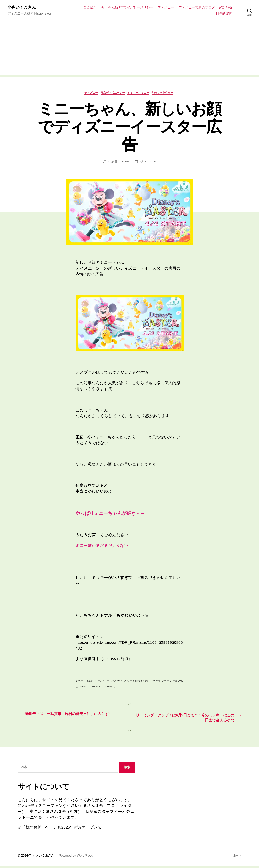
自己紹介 (107, 8)
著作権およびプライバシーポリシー (145, 8)
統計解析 (205, 13)
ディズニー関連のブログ (214, 8)
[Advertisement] (130, 49)
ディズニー (184, 8)
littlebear (124, 163)
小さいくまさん (23, 7)
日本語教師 (224, 13)
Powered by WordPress (77, 857)
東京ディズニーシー (112, 94)
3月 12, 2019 (148, 163)
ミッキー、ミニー (140, 94)
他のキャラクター (167, 94)
